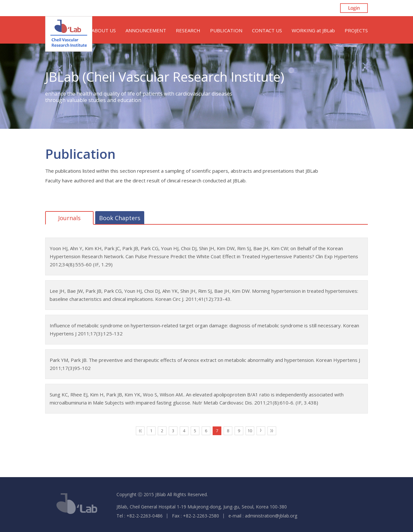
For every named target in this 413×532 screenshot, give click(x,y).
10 (250, 431)
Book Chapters (120, 218)
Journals (69, 218)
